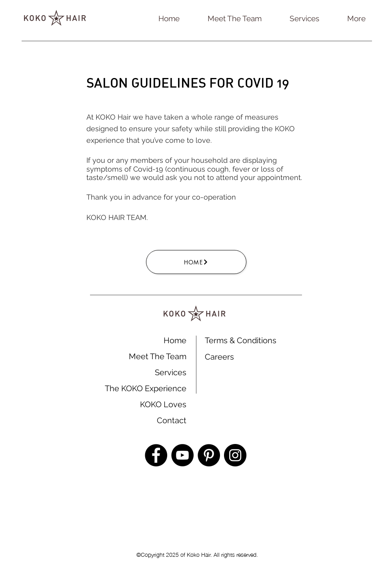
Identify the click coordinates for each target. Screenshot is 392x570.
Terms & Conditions (241, 340)
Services (171, 372)
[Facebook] (156, 455)
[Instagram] (235, 455)
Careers (219, 357)
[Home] (196, 262)
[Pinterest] (209, 455)
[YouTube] (182, 455)
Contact (172, 420)
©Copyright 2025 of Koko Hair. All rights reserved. (196, 554)
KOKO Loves (163, 404)
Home (175, 340)
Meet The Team (158, 356)
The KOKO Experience (146, 388)
